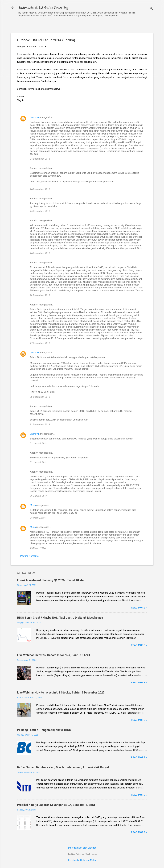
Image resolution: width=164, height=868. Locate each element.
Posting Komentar (30, 556)
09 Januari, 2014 (39, 496)
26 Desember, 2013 (40, 295)
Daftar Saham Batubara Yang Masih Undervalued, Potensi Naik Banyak (64, 767)
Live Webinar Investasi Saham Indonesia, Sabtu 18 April (54, 655)
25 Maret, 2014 (38, 518)
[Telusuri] (151, 9)
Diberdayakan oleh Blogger (82, 848)
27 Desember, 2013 (40, 343)
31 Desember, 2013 (40, 425)
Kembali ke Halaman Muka (82, 860)
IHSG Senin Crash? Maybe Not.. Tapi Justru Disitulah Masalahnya (60, 618)
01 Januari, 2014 (39, 443)
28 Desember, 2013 (40, 397)
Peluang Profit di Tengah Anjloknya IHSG (44, 730)
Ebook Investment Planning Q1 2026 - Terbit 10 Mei (51, 580)
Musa (33, 505)
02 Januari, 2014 (39, 462)
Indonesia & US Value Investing (43, 8)
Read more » (139, 608)
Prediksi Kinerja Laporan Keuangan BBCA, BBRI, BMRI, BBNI (56, 805)
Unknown (35, 117)
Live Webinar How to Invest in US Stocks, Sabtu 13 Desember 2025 (61, 692)
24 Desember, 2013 (40, 159)
